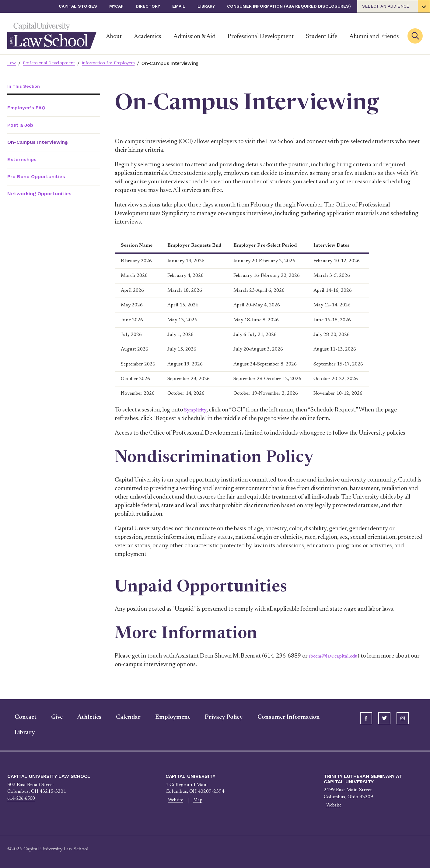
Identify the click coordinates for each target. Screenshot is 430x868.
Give (50, 717)
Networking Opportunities (39, 194)
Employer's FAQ (26, 109)
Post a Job (20, 126)
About (114, 37)
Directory (148, 6)
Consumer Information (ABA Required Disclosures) (289, 6)
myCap (116, 6)
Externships (22, 160)
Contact (18, 717)
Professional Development (261, 37)
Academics (148, 37)
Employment (165, 717)
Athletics (82, 717)
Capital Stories (78, 6)
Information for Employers (120, 63)
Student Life (322, 37)
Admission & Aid (194, 37)
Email (179, 6)
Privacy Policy (217, 717)
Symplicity (198, 410)
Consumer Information (281, 717)
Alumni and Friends (374, 37)
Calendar (121, 717)
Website (173, 801)
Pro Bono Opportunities (36, 177)
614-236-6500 (23, 799)
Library (206, 6)
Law (12, 63)
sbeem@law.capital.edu (338, 656)
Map (192, 801)
